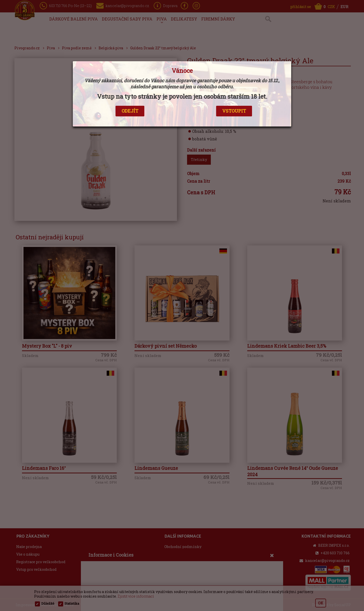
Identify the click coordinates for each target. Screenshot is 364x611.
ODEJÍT (130, 111)
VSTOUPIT (234, 111)
